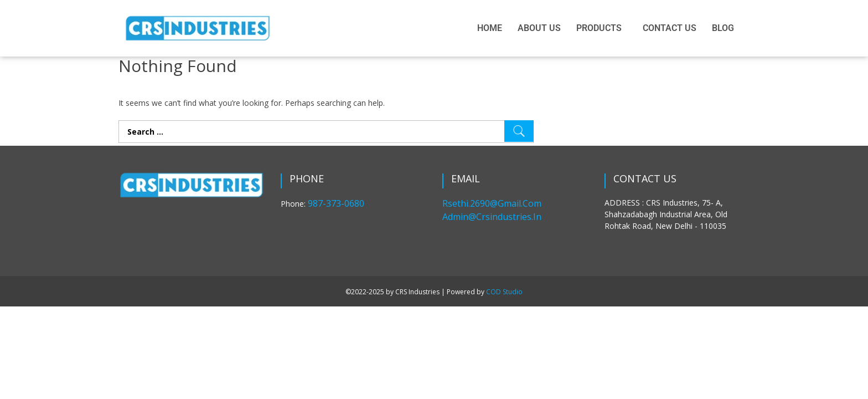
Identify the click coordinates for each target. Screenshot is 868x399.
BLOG (723, 28)
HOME (490, 28)
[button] (602, 28)
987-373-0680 (336, 203)
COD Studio (504, 292)
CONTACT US (670, 28)
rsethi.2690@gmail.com (492, 203)
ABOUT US (539, 28)
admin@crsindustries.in (492, 217)
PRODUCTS (599, 28)
